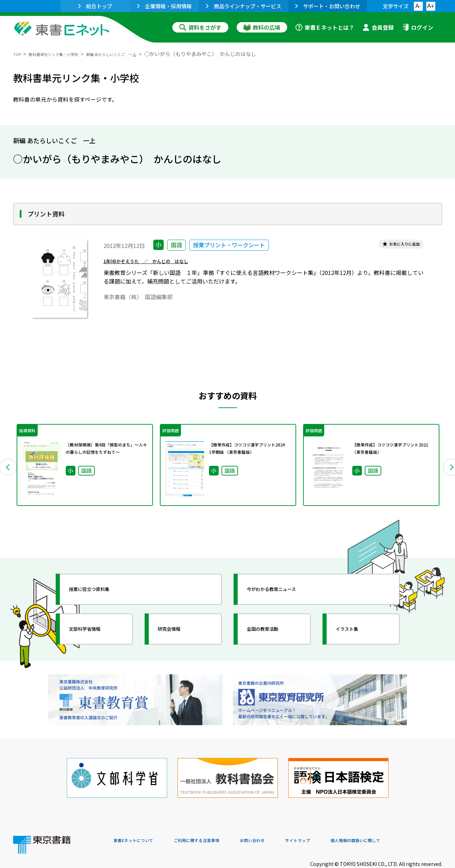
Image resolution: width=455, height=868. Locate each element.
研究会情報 (178, 629)
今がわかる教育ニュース (286, 589)
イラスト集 (356, 629)
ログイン (418, 27)
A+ (430, 6)
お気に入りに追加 (396, 246)
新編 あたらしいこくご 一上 (142, 54)
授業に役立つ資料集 (102, 589)
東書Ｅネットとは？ (325, 27)
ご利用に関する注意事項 (218, 821)
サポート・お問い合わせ (328, 6)
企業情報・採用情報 (164, 6)
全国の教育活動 (273, 629)
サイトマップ (339, 821)
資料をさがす (200, 27)
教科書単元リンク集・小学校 (66, 54)
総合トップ (95, 6)
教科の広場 (262, 27)
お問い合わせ (285, 821)
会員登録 (378, 27)
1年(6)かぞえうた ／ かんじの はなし (162, 265)
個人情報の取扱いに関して (409, 821)
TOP (19, 54)
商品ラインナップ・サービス (244, 6)
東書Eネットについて (140, 821)
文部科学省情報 (95, 629)
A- (418, 6)
